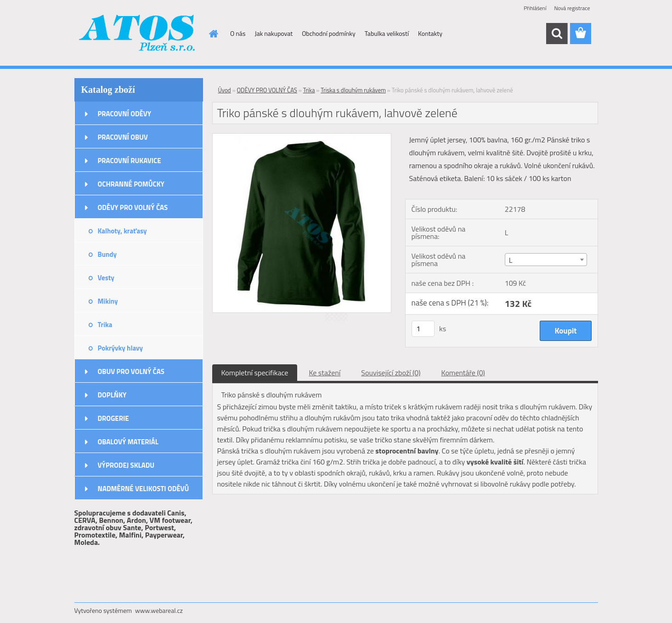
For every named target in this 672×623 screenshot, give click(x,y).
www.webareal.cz (159, 610)
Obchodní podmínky (329, 33)
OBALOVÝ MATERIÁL (128, 442)
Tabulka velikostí (387, 33)
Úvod (225, 90)
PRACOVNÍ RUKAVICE (130, 161)
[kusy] (423, 329)
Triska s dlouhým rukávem (353, 90)
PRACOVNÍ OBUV (123, 137)
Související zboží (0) (391, 373)
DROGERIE (113, 418)
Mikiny (108, 301)
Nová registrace (572, 8)
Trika (105, 325)
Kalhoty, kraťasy (122, 231)
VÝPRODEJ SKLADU (126, 465)
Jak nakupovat (274, 33)
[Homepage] (213, 34)
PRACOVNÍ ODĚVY (125, 114)
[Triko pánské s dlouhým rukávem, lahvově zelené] (302, 137)
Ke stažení (325, 373)
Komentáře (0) (463, 373)
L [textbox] (511, 260)
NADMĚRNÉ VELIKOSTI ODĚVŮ (144, 489)
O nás (238, 33)
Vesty (106, 278)
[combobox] (546, 260)
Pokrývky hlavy (121, 348)
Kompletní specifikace (255, 373)
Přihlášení (535, 8)
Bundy (107, 254)
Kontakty (430, 33)
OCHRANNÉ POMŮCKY (131, 184)
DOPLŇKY (112, 395)
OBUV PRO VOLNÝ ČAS (131, 371)
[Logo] (138, 34)
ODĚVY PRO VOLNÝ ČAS (133, 207)
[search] (557, 34)
